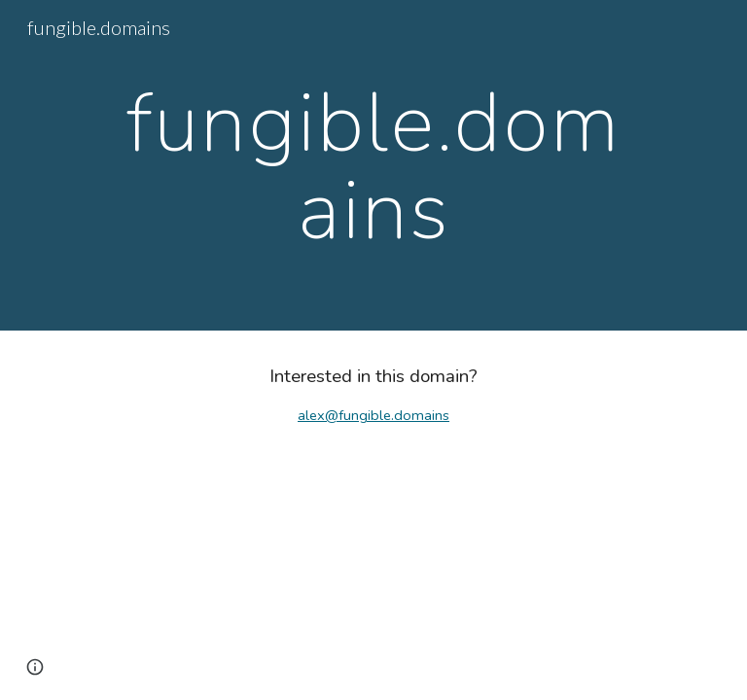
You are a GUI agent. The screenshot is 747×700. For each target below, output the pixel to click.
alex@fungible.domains (373, 415)
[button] (35, 667)
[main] (373, 166)
